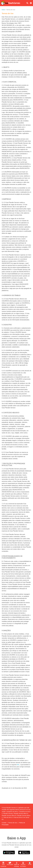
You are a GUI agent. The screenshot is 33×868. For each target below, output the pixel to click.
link (18, 765)
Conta (30, 863)
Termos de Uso (13, 823)
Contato (4, 823)
